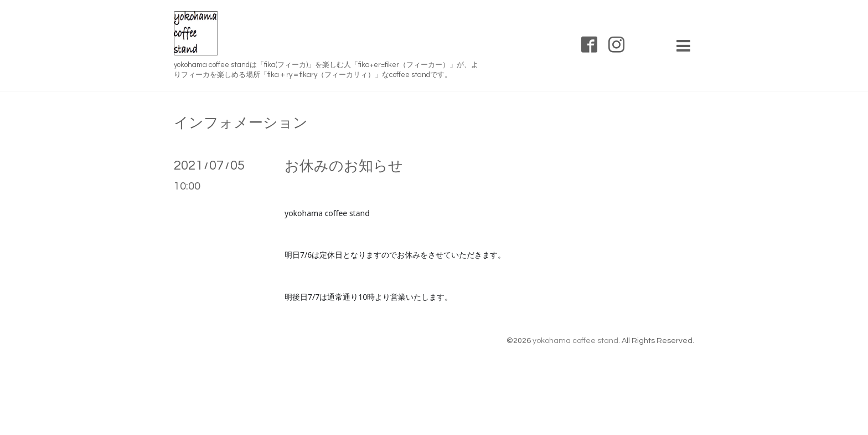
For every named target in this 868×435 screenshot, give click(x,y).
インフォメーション (241, 123)
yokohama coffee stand (575, 341)
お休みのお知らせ (344, 166)
